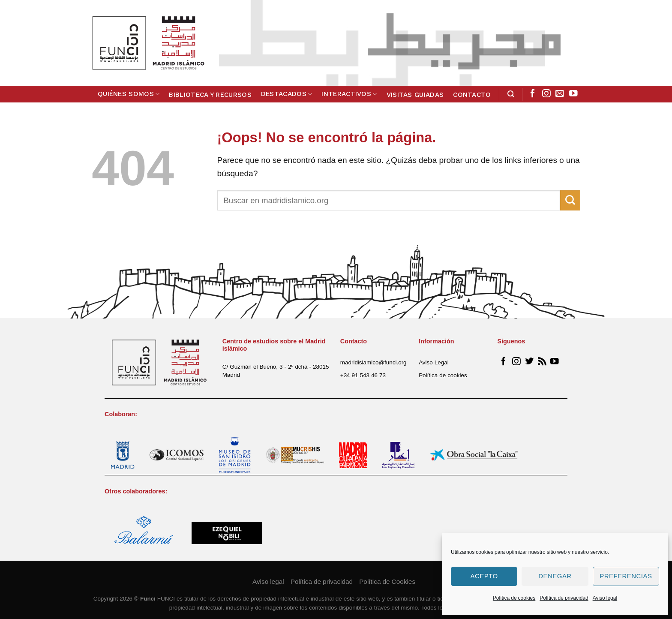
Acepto (484, 576)
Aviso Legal (434, 362)
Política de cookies (514, 598)
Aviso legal (605, 598)
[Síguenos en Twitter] (529, 362)
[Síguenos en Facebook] (533, 94)
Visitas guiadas (415, 95)
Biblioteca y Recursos (210, 95)
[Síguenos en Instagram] (546, 94)
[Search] (511, 94)
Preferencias (626, 576)
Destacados (287, 94)
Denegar (555, 576)
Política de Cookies (387, 581)
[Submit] (570, 200)
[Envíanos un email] (560, 94)
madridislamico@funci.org (373, 362)
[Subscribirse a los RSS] (542, 362)
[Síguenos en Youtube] (573, 94)
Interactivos (349, 94)
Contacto (472, 95)
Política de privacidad (564, 598)
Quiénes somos (129, 94)
